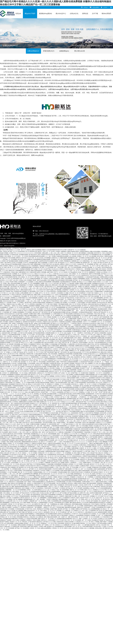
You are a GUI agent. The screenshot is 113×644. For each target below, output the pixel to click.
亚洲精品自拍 (17, 296)
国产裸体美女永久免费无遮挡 (94, 311)
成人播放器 (40, 448)
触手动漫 (100, 315)
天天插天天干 (75, 514)
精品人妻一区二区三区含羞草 (46, 330)
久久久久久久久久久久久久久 (77, 347)
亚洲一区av (20, 503)
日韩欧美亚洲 (33, 272)
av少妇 (86, 413)
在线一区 (79, 376)
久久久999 (38, 331)
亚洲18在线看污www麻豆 (97, 376)
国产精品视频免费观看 (39, 333)
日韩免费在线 (36, 267)
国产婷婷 (109, 487)
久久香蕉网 (3, 261)
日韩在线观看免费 (27, 471)
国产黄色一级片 (108, 298)
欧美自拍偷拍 (86, 376)
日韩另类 (18, 495)
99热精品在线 (87, 504)
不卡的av (102, 346)
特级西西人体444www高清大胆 (99, 303)
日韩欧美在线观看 (17, 275)
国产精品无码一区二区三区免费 (42, 379)
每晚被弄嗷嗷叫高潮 (30, 427)
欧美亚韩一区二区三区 (91, 351)
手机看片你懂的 (14, 282)
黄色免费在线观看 (52, 400)
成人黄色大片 (42, 442)
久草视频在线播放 (98, 291)
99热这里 (25, 522)
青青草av (28, 317)
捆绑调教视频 (63, 346)
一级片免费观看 (70, 423)
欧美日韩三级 (28, 330)
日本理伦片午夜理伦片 (61, 376)
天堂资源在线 (63, 439)
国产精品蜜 (48, 327)
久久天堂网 (14, 352)
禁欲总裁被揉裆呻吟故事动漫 (8, 290)
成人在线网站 (103, 357)
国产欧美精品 (103, 467)
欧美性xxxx (61, 514)
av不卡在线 (110, 496)
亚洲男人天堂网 (59, 261)
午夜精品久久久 (78, 266)
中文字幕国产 (39, 450)
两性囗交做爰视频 (43, 263)
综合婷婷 (31, 309)
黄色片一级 (3, 336)
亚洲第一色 (32, 287)
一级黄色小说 (14, 306)
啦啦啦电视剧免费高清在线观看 (37, 256)
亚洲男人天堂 (18, 378)
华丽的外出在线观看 (37, 443)
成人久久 (106, 400)
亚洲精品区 (44, 523)
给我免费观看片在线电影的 (14, 375)
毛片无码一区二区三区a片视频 (51, 288)
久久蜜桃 (69, 344)
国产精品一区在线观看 (19, 421)
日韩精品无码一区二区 (86, 434)
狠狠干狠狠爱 (27, 503)
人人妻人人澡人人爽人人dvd (35, 288)
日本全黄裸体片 (99, 287)
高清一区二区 (58, 381)
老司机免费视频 (102, 506)
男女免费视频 (21, 447)
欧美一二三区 (6, 410)
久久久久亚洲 (15, 343)
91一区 (107, 426)
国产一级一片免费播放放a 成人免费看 (54, 504)
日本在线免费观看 (67, 331)
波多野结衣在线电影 (76, 306)
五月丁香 (52, 525)
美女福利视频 (68, 527)
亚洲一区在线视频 (38, 309)
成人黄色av (28, 384)
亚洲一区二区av (6, 279)
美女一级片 (3, 330)
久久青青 (51, 397)
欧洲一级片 (16, 426)
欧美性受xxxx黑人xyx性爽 (93, 387)
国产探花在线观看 (28, 339)
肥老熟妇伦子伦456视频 (59, 271)
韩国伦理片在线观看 (108, 394)
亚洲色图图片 (75, 312)
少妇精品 (58, 251)
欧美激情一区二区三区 (54, 336)
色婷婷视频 (34, 496)
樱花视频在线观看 (19, 338)
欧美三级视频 (26, 488)
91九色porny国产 (63, 266)
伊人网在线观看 (15, 279)
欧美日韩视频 (109, 514)
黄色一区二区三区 (13, 407)
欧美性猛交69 (4, 258)
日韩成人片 (4, 371)
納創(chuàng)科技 (9, 246)
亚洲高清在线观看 (40, 327)
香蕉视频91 (65, 408)
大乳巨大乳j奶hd (95, 504)
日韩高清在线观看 (53, 279)
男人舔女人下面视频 (94, 522)
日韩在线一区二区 (108, 272)
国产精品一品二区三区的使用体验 (16, 251)
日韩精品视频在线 (92, 445)
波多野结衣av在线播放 (41, 427)
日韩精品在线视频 (70, 309)
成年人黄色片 (64, 365)
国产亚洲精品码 (40, 416)
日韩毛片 (59, 453)
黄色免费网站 (69, 279)
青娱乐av (96, 312)
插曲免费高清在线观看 (63, 256)
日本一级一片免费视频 (88, 477)
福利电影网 (22, 407)
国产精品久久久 (24, 287)
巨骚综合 (97, 293)
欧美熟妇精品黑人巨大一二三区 (63, 407)
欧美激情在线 (99, 455)
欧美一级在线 (4, 251)
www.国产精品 (47, 269)
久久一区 (35, 290)
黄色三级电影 (54, 304)
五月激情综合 (50, 442)
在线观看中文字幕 (46, 355)
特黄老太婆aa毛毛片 (70, 269)
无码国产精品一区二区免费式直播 (103, 259)
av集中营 (25, 423)
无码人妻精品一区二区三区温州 (12, 256)
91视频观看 (94, 322)
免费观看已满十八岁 (77, 261)
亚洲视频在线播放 (103, 456)
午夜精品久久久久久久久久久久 (11, 431)
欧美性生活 (64, 277)
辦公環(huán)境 (80, 51)
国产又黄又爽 (104, 392)
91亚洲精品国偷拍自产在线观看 (68, 282)
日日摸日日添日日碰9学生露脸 (46, 290)
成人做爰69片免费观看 (70, 367)
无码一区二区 (32, 359)
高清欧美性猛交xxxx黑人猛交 (17, 299)
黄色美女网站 (18, 442)
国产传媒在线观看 (55, 379)
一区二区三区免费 (36, 299)
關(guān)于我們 (30, 14)
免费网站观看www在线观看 (82, 346)
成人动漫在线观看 (9, 523)
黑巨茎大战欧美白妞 (8, 434)
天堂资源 (89, 405)
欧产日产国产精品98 (91, 339)
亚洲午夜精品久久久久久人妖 (42, 490)
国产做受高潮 (35, 367)
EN (111, 7)
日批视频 (80, 370)
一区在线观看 (76, 386)
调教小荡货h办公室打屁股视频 (101, 421)
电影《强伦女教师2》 (14, 381)
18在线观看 (60, 293)
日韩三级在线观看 (30, 327)
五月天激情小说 (24, 309)
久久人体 (61, 448)
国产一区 (90, 368)
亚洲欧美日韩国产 (85, 466)
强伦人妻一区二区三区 (101, 258)
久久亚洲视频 (17, 331)
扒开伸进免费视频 (100, 411)
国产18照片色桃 (78, 355)
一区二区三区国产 (31, 335)
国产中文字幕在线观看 (101, 375)
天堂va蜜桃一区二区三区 (27, 296)
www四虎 (19, 311)
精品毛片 (40, 251)
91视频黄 (72, 477)
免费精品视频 (37, 264)
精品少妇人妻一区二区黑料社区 (70, 343)
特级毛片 (2, 466)
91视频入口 (49, 471)
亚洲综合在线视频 (69, 522)
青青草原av (53, 291)
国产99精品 (44, 459)
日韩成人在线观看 (24, 370)
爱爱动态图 (55, 285)
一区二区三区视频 (32, 453)
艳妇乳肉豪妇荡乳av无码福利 (16, 519)
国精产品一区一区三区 (99, 407)
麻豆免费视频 (82, 253)
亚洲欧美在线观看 (54, 437)
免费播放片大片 (73, 351)
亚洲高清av (104, 387)
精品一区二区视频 (57, 296)
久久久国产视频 (74, 391)
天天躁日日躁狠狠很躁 (78, 277)
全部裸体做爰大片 (49, 395)
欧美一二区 (81, 525)
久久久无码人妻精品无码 (87, 259)
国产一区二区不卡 (88, 491)
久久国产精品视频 (31, 418)
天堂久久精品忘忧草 (107, 253)
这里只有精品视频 (96, 336)
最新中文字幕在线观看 (95, 274)
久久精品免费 (9, 501)
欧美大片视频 (95, 269)
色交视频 (58, 466)
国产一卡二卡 (55, 335)
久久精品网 (84, 295)
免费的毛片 (68, 451)
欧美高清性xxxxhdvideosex (90, 323)
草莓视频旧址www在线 (98, 283)
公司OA (105, 7)
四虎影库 (69, 315)
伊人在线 (96, 363)
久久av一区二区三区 (88, 319)
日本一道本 (15, 359)
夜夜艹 (95, 299)
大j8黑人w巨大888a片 (49, 347)
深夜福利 (85, 263)
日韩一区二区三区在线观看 (97, 341)
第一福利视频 (10, 330)
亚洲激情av (82, 392)
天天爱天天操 (64, 336)
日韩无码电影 (38, 253)
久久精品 (36, 282)
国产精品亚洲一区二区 (105, 312)
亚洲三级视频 (51, 280)
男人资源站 (93, 474)
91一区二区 (37, 523)
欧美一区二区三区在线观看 (93, 517)
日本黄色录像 (68, 416)
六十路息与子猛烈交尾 (16, 295)
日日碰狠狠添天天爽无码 (35, 344)
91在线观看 (5, 432)
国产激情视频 (58, 290)
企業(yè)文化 (74, 14)
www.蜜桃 (59, 387)
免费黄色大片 (17, 477)
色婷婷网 (92, 287)
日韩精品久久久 (107, 383)
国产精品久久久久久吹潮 (106, 261)
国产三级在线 (95, 333)
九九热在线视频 (44, 357)
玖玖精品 (17, 293)
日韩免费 (71, 266)
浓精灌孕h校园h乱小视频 (86, 251)
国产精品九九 (65, 411)
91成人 (9, 439)
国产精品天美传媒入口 (34, 351)
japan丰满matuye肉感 (76, 352)
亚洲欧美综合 (94, 439)
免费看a (82, 283)
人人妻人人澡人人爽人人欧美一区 (57, 253)
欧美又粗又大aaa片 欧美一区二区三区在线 (32, 258)
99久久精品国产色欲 (8, 291)
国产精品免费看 (89, 389)
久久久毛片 (66, 347)
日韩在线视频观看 (33, 298)
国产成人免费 (100, 266)
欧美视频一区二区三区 (99, 301)
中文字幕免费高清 (72, 272)
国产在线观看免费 (105, 317)
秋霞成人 (25, 453)
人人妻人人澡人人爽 (13, 474)
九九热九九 (40, 512)
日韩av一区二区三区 (91, 418)
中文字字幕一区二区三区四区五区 (17, 445)
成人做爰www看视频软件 (106, 363)
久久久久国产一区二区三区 (73, 271)
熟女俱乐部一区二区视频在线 (25, 259)
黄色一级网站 (77, 320)
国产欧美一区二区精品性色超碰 (90, 306)
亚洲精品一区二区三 (10, 397)
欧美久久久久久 (61, 431)
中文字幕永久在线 (65, 379)
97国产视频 (19, 423)
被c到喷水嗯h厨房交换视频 (42, 383)
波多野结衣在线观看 (85, 285)
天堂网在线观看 (86, 482)
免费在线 (61, 432)
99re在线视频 (12, 258)
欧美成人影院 (90, 291)
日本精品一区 (15, 303)
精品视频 (3, 320)
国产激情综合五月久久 (105, 397)
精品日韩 (104, 328)
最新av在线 (104, 352)
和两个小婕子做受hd (6, 263)
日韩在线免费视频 (106, 389)
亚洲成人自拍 (23, 280)
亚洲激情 (10, 319)
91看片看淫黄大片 (43, 477)
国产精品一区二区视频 (54, 427)
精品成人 (45, 443)
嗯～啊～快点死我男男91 (14, 328)
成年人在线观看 (14, 410)
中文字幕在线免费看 (76, 267)
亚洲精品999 (95, 467)
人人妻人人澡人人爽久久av (25, 432)
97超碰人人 (61, 447)
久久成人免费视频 (42, 346)
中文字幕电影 (77, 259)
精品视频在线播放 (63, 499)
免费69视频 (9, 490)
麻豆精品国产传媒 (55, 415)
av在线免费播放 (10, 413)
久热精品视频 (90, 253)
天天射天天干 (64, 415)
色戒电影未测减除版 (25, 269)
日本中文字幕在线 (23, 415)
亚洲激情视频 (60, 416)
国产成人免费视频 (38, 347)
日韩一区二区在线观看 (59, 421)
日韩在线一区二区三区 (72, 253)
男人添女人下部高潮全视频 (78, 339)
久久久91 (78, 275)
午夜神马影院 (65, 255)
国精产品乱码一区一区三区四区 (81, 400)
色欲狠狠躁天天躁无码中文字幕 (97, 378)
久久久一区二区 (104, 293)
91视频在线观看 (69, 320)
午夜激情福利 (87, 288)
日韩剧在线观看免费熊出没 (35, 415)
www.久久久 (25, 469)
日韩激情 (79, 371)
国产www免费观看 (67, 317)
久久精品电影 (71, 283)
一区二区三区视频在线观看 (28, 383)
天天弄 (43, 295)
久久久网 (26, 519)
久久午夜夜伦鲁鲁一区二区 (58, 389)
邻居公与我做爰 (47, 317)
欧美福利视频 (69, 354)
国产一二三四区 (58, 442)
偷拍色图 (78, 367)
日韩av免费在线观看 (88, 527)
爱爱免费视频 (56, 282)
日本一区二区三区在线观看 (104, 322)
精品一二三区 (4, 387)
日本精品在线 (30, 507)
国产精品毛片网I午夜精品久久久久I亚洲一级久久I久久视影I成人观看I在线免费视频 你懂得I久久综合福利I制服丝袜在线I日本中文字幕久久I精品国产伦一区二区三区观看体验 (43, 250)
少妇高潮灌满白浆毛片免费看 (62, 503)
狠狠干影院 (50, 272)
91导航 (95, 431)
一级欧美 (91, 443)
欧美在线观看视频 (68, 259)
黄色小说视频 (4, 287)
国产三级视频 (13, 312)
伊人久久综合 (24, 349)
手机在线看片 (68, 447)
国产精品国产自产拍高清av (35, 322)
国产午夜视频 (13, 461)
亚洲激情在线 (77, 429)
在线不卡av (33, 371)
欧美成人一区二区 (95, 488)
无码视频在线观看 (55, 365)
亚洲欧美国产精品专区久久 (66, 335)
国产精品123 (101, 263)
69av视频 (94, 520)
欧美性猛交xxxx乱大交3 (80, 314)
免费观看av (64, 251)
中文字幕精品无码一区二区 (83, 439)
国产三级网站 (67, 448)
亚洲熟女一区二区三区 (83, 256)
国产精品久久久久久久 (27, 477)
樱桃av (5, 443)
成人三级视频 (67, 339)
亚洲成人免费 (43, 527)
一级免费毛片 (9, 309)
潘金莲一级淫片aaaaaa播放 (40, 280)
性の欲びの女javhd (29, 355)
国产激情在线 (57, 255)
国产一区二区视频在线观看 (70, 319)
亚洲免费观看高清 (20, 271)
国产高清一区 (99, 499)
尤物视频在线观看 (34, 370)
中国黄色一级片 (86, 336)
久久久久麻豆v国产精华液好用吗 (51, 450)
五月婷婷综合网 (14, 255)
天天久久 (93, 482)
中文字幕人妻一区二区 (39, 399)
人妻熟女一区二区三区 (86, 290)
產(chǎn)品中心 (61, 14)
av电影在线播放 (93, 315)
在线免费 (9, 303)
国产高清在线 (96, 403)
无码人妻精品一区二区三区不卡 (26, 277)
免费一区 (36, 362)
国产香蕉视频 (33, 346)
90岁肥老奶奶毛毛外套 (6, 274)
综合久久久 (76, 519)
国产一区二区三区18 (94, 317)
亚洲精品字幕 (30, 445)
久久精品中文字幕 (53, 263)
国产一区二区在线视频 (87, 469)
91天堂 (12, 455)
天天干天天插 (85, 352)
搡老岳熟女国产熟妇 (92, 391)
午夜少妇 (59, 483)
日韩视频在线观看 (53, 328)
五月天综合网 (85, 503)
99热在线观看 (9, 383)
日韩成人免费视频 (23, 306)
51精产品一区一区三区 (56, 319)
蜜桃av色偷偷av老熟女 (73, 251)
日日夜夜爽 (108, 341)
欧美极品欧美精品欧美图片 (86, 312)
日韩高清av (6, 339)
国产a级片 (102, 290)
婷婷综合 (96, 319)
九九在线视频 (30, 282)
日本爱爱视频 (76, 368)
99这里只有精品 (97, 282)
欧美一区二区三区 (24, 279)
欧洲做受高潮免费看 (73, 362)
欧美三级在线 (103, 269)
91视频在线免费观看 (35, 279)
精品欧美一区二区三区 (92, 419)
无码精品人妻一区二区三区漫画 (8, 517)
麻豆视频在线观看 (76, 315)
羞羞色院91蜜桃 (6, 333)
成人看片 (42, 287)
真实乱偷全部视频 (16, 283)
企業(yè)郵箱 (96, 7)
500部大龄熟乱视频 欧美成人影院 (69, 471)
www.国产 (74, 288)
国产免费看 (62, 349)
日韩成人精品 (15, 272)
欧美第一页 (89, 279)
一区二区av (88, 523)
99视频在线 (12, 379)
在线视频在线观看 (43, 440)
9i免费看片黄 (79, 263)
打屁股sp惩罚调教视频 (45, 266)
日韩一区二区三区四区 (84, 496)
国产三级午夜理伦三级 (14, 287)
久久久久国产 (9, 280)
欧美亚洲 (32, 304)
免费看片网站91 (102, 399)
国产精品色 (84, 304)
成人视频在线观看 (108, 511)
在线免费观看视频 (61, 307)
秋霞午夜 (52, 371)
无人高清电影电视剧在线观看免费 (42, 410)
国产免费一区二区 (34, 469)
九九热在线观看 (31, 363)
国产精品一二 (70, 325)
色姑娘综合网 (6, 295)
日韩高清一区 (33, 528)
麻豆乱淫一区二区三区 (107, 349)
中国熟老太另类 (83, 296)
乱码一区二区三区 (18, 501)
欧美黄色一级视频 (52, 477)
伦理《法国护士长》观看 (100, 335)
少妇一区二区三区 (95, 261)
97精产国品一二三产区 (12, 419)
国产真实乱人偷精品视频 (35, 408)
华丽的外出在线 (11, 304)
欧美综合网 (103, 413)
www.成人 (109, 384)
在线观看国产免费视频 (34, 306)
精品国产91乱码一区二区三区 (48, 307)
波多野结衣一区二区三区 (97, 471)
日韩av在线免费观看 (31, 320)
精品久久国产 (18, 459)
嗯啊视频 (105, 442)
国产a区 (76, 296)
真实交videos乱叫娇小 (9, 301)
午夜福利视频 (27, 434)
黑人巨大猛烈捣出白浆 (31, 251)
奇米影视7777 (83, 368)
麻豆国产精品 (28, 303)
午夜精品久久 (72, 515)
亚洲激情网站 (103, 333)
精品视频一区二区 (92, 267)
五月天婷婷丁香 (102, 496)
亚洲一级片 (86, 480)
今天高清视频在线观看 (43, 371)
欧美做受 (109, 335)
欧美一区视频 (65, 351)
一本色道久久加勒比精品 (52, 499)
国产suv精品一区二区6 (37, 269)
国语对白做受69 (20, 376)
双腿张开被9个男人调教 (8, 487)
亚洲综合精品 (23, 527)
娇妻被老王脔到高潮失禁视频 (99, 271)
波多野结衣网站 (96, 279)
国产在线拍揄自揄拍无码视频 (58, 312)
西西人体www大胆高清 (64, 306)
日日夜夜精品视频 (73, 418)
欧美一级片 (48, 298)
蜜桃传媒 (58, 277)
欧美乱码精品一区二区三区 (78, 517)
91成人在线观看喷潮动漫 (48, 407)
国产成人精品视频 (84, 386)
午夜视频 (48, 335)
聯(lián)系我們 (106, 14)
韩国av (70, 277)
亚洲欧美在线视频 (35, 424)
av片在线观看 (31, 397)
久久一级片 (48, 256)
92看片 (25, 336)
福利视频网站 (24, 400)
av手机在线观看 (54, 306)
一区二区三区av (21, 387)
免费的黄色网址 (33, 373)
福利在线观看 (54, 517)
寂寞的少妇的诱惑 (5, 255)
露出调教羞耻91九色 (95, 352)
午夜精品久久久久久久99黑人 (68, 402)
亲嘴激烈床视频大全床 (50, 416)
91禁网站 (42, 275)
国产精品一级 (44, 336)
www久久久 (16, 309)
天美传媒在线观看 (88, 301)
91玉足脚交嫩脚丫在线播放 (99, 355)
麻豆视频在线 (16, 349)
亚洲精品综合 (99, 347)
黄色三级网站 (23, 506)
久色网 (43, 447)
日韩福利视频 (45, 339)
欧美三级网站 (98, 389)
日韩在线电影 (41, 451)
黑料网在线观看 (24, 325)
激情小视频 (47, 517)
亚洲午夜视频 (41, 496)
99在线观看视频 (52, 434)
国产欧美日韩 (70, 419)
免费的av (8, 311)
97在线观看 (19, 263)
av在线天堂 (54, 463)
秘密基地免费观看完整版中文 (22, 487)
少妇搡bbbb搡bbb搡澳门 (17, 355)
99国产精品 (85, 437)
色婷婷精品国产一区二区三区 (62, 395)
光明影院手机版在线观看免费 (90, 456)
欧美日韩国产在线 (26, 375)
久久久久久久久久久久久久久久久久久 (92, 371)
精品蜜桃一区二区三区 (29, 365)
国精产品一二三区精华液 (70, 323)
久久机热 (6, 379)
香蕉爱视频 (66, 461)
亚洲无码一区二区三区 (96, 328)
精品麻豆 (63, 280)
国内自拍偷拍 (29, 407)
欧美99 (75, 394)
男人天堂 (94, 298)
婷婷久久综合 (68, 528)
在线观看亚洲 (52, 387)
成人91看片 (69, 307)
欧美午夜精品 (79, 495)
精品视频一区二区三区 (100, 296)
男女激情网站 (38, 525)
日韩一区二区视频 (59, 487)
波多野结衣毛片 (86, 275)
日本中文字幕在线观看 (8, 418)
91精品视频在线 (49, 496)
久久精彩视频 (6, 312)
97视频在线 (51, 381)
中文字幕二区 (33, 488)
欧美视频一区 (27, 261)
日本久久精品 (58, 343)
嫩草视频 (87, 399)
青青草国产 (17, 413)
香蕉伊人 (62, 269)
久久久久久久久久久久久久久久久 (25, 253)
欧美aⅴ (18, 290)
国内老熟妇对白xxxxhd (9, 389)
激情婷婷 (25, 322)
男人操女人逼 (44, 411)
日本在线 (43, 471)
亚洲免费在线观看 (50, 333)
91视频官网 (92, 373)
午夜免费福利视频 (61, 359)
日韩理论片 (35, 330)
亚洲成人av (99, 272)
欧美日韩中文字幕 (58, 391)
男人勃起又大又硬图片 (28, 311)
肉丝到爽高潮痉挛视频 (9, 285)
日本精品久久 (96, 290)
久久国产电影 (87, 451)
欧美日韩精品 (55, 266)
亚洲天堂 (91, 413)
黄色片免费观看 (12, 467)
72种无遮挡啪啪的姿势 (100, 343)
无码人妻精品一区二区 (75, 274)
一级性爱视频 (87, 269)
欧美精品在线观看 (80, 389)
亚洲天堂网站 (106, 466)
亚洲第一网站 (7, 283)
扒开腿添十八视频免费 (44, 463)
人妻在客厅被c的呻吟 (35, 378)
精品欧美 (75, 279)
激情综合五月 (41, 373)
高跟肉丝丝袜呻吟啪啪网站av (27, 514)
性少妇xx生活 (55, 269)
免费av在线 (16, 319)
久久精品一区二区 (50, 315)
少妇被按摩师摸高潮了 (18, 395)
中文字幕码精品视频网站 (40, 464)
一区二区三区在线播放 (94, 367)
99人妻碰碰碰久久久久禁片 (102, 330)
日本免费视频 (47, 258)
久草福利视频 (90, 327)
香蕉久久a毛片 (71, 439)
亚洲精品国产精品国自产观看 (20, 315)
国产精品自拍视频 (82, 403)
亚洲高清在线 (85, 274)
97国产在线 (91, 296)
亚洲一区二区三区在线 (49, 251)
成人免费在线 (86, 287)
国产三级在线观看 (5, 464)
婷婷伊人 (68, 463)
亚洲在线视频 (15, 463)
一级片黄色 (58, 411)
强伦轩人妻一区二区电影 (98, 288)
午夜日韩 (24, 295)
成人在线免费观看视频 (94, 509)
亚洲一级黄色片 (64, 301)
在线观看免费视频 (52, 498)
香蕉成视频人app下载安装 (56, 339)
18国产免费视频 (37, 407)
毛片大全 (57, 456)
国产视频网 (84, 320)
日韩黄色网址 (20, 323)
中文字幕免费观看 (90, 347)
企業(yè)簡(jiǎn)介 (107, 46)
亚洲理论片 (41, 298)
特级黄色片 (90, 357)
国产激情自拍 (103, 319)
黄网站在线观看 (109, 256)
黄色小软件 (72, 275)
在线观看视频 (73, 370)
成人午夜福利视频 (16, 346)
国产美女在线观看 (93, 331)
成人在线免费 (73, 256)
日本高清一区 (32, 352)
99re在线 (85, 267)
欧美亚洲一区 (27, 391)
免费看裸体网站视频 (26, 267)
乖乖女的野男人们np (58, 435)
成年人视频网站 (89, 363)
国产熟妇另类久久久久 (51, 287)
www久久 (90, 320)
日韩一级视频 (78, 287)
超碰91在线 (30, 295)
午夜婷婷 (91, 426)
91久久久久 (40, 439)
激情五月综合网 (13, 432)
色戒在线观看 (65, 370)
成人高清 (110, 328)
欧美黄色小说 (51, 527)
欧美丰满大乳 (84, 443)
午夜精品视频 (94, 285)
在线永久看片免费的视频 (42, 363)
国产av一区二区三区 (44, 293)
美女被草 (11, 477)
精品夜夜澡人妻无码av (80, 357)
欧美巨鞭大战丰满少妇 (6, 365)
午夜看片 (4, 331)
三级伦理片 (53, 293)
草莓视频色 (97, 413)
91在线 (14, 263)
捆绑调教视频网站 (35, 419)
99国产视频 (38, 355)
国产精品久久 (57, 351)
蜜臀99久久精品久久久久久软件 (68, 264)
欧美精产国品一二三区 (89, 495)
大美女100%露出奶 (14, 327)
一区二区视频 (47, 415)
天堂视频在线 (61, 485)
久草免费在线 (82, 397)
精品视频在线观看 (103, 309)
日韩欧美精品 (22, 354)
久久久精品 (72, 499)
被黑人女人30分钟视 (49, 368)
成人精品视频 (93, 256)
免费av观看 (45, 253)
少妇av (54, 331)
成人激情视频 (20, 511)
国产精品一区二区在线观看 (10, 259)
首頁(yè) (86, 7)
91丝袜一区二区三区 (83, 272)
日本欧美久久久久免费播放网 (42, 485)
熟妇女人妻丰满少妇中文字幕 (11, 354)
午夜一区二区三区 (47, 331)
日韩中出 (91, 421)
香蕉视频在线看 (33, 263)
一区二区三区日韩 (23, 288)
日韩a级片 (28, 299)
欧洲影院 (21, 261)
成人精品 (61, 338)
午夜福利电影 (90, 314)
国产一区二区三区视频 (78, 506)
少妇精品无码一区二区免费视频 (85, 264)
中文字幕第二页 (24, 408)
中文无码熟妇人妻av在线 (32, 312)
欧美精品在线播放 (90, 258)
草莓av (37, 287)
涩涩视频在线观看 (23, 255)
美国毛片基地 (14, 288)
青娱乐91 (97, 304)
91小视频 (66, 293)
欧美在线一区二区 (18, 336)
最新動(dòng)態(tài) (45, 14)
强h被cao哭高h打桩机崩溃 (102, 479)
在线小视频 (109, 301)
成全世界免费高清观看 (44, 323)
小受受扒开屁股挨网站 (80, 327)
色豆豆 (41, 405)
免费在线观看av (14, 399)
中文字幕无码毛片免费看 (51, 373)
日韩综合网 (96, 434)
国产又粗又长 (28, 395)
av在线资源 (28, 367)
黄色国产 (61, 320)
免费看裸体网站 (35, 357)
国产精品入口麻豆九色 (41, 277)
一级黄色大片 (46, 507)
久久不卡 (88, 298)
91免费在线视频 (57, 370)
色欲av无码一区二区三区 (29, 341)
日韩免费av (7, 298)
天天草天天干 (40, 359)
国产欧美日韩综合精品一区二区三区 (48, 474)
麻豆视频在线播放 (32, 315)
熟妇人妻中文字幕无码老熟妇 (78, 291)
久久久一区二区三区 (84, 359)
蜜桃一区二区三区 (104, 295)
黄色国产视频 (19, 339)
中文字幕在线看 (40, 456)
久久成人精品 (35, 261)
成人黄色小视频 (63, 327)
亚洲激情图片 (22, 282)
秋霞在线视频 (20, 482)
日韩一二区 (98, 381)
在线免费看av (86, 488)
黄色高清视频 (64, 466)
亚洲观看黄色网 (90, 394)
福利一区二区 (18, 371)
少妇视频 (89, 467)
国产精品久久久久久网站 (8, 450)
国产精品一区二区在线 (42, 325)
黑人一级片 (11, 403)
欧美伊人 (60, 498)
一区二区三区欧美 (87, 355)
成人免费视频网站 (42, 498)
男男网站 (13, 298)
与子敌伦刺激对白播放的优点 (35, 522)
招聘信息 (85, 14)
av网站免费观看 (24, 293)
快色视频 (5, 519)
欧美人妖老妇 (48, 296)
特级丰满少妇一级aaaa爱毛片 (19, 475)
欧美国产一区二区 (29, 523)
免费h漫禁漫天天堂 (24, 272)
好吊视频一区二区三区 (11, 367)
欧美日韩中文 (98, 253)
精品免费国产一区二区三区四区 (32, 307)
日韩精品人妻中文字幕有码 (74, 299)
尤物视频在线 (61, 354)
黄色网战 (37, 394)
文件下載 (95, 14)
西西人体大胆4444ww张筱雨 (80, 344)
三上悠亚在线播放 (81, 303)
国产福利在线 (72, 336)
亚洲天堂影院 (32, 325)
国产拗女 (43, 386)
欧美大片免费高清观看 (53, 346)
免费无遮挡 (7, 306)
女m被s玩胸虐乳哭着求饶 (11, 277)
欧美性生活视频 (108, 288)
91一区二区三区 (60, 333)
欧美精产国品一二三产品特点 (40, 328)
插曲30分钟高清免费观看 (45, 282)
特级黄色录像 (30, 354)
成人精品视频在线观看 (51, 275)
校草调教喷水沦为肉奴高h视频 (92, 379)
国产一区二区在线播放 (11, 525)
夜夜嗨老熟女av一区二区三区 (82, 474)
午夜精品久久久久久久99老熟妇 (104, 423)
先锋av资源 (91, 304)
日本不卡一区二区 (58, 272)
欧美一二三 (87, 341)
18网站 (76, 483)
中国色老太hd (79, 269)
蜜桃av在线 (48, 285)
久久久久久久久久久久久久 (13, 269)
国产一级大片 (58, 405)
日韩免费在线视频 (22, 363)
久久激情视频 (98, 477)
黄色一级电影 (34, 323)
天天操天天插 (90, 293)
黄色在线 (103, 487)
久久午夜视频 (44, 397)
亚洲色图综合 (36, 471)
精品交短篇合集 (49, 351)
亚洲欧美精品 (86, 261)
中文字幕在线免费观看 (77, 432)
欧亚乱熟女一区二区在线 (58, 298)
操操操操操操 (75, 413)
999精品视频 (66, 391)
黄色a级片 (7, 405)
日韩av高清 (71, 287)
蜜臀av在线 (10, 331)
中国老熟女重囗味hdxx (55, 363)
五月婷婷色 (66, 360)
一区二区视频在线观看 (92, 397)
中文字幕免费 (72, 303)
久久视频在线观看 (63, 258)
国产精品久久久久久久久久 (71, 392)
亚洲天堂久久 (81, 512)
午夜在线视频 (109, 386)
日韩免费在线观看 (108, 291)
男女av (90, 403)
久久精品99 (78, 477)
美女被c (14, 511)
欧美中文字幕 (17, 455)
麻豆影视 (60, 509)
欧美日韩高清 (79, 328)
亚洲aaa (24, 264)
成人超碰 (15, 365)
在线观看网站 (60, 392)
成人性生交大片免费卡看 (97, 275)
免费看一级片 (44, 283)
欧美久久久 (53, 453)
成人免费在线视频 (44, 387)
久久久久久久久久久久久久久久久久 (41, 319)
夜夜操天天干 (39, 475)
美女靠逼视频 (48, 311)
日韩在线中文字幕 (94, 346)
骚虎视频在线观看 (72, 399)
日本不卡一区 (86, 322)
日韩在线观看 (75, 381)
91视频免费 (43, 424)
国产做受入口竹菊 (97, 442)
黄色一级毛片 (42, 432)
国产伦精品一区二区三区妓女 (51, 338)
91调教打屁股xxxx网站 (35, 314)
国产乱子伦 (46, 475)
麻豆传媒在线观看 (92, 483)
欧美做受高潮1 (99, 459)
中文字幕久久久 (51, 277)
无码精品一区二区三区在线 (16, 307)
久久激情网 (39, 341)
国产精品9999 (20, 467)
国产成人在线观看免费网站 (102, 344)
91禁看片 (36, 405)
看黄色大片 (3, 303)
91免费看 (105, 429)
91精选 (85, 354)
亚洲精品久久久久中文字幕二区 (72, 434)
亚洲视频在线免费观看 (68, 501)
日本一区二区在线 (27, 275)
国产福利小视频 (21, 512)
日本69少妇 (10, 426)
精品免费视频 (8, 357)
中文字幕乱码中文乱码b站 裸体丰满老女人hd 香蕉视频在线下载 (85, 255)
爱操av (98, 349)
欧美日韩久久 (75, 384)
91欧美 (65, 272)
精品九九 (51, 487)
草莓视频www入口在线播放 (53, 303)
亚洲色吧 (16, 291)
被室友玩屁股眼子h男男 (73, 378)
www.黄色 (71, 296)
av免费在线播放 (33, 451)
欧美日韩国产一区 (62, 299)
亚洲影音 (64, 355)
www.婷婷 (69, 482)
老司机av (105, 264)
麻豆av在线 (102, 331)
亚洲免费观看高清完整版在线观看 (42, 259)
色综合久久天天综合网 (76, 427)
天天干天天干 (82, 467)
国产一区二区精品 (92, 263)
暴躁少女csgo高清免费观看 (89, 349)
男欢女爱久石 (10, 338)
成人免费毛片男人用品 (70, 371)
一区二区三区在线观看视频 (89, 475)
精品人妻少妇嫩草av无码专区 (33, 392)
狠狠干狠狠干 (14, 435)
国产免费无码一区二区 (46, 403)
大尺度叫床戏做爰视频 (80, 383)
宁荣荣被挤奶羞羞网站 (63, 275)
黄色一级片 (60, 367)
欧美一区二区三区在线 (72, 359)
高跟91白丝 (11, 408)
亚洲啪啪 (30, 280)
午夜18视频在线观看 (63, 304)
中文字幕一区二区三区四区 (25, 410)
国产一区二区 (26, 304)
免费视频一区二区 (101, 480)
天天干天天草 (8, 315)
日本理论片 (56, 349)
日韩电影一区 (80, 365)
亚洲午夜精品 (88, 333)
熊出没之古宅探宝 (36, 386)
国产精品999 (94, 472)
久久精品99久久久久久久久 (27, 274)
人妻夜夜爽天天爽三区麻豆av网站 (57, 357)
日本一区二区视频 (5, 352)
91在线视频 (66, 479)
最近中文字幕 (17, 485)
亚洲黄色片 (30, 520)
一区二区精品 (85, 410)
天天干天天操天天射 (62, 520)
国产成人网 (99, 383)
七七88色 (94, 384)
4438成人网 (27, 323)
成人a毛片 (16, 280)
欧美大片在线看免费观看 (62, 295)
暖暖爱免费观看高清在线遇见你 (30, 442)
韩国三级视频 (10, 442)
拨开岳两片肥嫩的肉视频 (53, 429)
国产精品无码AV (33, 255)
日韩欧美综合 (7, 272)
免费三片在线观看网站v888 (37, 343)
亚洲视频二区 (16, 274)
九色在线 (81, 485)
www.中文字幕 (11, 351)
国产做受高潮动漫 (35, 495)
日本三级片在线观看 (19, 515)
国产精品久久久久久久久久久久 (77, 442)
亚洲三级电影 (68, 506)
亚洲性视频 (59, 331)
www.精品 (88, 303)
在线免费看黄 (107, 373)
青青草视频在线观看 (54, 325)
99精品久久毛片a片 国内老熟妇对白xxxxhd (20, 266)
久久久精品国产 (72, 426)
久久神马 (34, 384)
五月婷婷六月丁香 (96, 432)
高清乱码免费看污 (84, 343)
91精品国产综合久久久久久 (55, 360)
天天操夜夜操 (59, 347)
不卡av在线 (77, 443)
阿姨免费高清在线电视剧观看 (59, 426)
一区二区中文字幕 (52, 523)
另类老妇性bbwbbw (83, 408)
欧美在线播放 (97, 251)
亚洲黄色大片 (51, 384)
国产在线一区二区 (35, 461)
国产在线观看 (95, 501)
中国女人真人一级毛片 (79, 335)
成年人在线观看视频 (21, 285)
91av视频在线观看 (20, 301)
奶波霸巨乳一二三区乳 (22, 351)
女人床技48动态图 (52, 424)
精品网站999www (104, 354)
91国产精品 (103, 504)
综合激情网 (9, 395)
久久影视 (23, 335)
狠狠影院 (100, 437)
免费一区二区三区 (56, 311)
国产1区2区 (99, 511)
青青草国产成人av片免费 (19, 320)
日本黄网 (106, 431)
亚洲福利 (6, 266)
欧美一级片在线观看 (96, 280)
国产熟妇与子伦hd (11, 427)
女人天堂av (6, 282)
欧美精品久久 (61, 328)
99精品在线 (85, 266)
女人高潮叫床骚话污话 (22, 298)
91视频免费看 (93, 338)
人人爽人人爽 (22, 435)
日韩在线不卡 (26, 378)
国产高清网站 (64, 303)
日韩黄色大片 (28, 443)
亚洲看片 (54, 256)
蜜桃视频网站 (82, 279)
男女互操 (108, 290)
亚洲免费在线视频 (78, 354)
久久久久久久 (21, 392)
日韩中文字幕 (41, 315)
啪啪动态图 (110, 319)
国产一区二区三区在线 (41, 501)
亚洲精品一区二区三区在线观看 (63, 384)
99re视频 (6, 322)
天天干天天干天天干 (87, 299)
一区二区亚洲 (25, 256)
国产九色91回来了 (28, 405)
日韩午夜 (45, 405)
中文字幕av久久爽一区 (103, 418)
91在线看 (40, 480)
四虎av (99, 267)
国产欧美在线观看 (39, 368)
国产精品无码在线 (69, 298)
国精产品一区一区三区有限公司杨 (12, 362)
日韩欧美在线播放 (50, 399)
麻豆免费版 (32, 416)
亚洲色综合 (54, 258)
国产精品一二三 (105, 314)
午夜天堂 (33, 487)
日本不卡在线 (40, 291)
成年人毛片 (58, 440)
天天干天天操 (40, 352)
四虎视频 (72, 363)
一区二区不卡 (92, 266)
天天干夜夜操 (101, 448)
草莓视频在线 (67, 261)
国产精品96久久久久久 (64, 263)
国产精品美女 (63, 283)
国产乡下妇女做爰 (39, 296)
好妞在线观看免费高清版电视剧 (14, 341)
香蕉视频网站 (21, 312)
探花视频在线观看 (29, 411)
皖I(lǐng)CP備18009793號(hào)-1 (10, 243)
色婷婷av (38, 397)
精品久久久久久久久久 (40, 274)
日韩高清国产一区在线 (38, 395)
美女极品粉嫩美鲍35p (61, 399)
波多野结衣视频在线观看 (39, 303)
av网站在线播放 (97, 368)
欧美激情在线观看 (98, 320)
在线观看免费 (77, 325)
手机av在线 (97, 314)
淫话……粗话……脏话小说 (79, 311)
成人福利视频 (18, 418)
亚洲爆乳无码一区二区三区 (47, 402)
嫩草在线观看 (88, 283)
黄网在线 (19, 258)
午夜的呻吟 (10, 336)
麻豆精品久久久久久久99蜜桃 (85, 282)
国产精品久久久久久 (26, 328)
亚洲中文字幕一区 (42, 384)
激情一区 (79, 426)
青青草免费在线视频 (62, 287)
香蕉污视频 (36, 402)
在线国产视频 (54, 509)
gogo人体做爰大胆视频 (59, 423)
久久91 (91, 400)
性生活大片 (79, 336)
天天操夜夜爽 (92, 511)
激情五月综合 (91, 344)
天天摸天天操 (98, 394)
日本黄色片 (57, 397)
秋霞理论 (81, 413)
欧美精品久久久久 (50, 295)
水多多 (35, 509)
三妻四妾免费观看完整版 (46, 479)
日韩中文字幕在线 (99, 440)
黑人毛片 (22, 327)
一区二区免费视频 (67, 453)
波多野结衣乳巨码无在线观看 (47, 261)
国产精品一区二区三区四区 (40, 360)
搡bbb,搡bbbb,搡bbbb (75, 503)
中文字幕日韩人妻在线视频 (76, 301)
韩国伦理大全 (84, 459)
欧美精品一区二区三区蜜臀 (76, 464)
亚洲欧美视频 (67, 410)
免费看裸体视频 (14, 373)
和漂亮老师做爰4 (91, 383)
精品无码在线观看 (49, 343)
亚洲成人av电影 (45, 306)
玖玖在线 (57, 341)
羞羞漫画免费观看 (23, 399)
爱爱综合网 (86, 328)
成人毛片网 (27, 467)
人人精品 (38, 447)
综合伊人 (56, 496)
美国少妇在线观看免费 (88, 424)
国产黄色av (84, 453)
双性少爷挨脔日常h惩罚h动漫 (45, 255)
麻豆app (8, 264)
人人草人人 (50, 274)
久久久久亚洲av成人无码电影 (87, 360)
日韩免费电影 (105, 251)
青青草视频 (4, 511)
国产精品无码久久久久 (93, 354)
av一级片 (100, 431)
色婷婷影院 (5, 477)
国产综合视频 (63, 493)
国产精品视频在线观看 (12, 261)
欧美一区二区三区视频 (48, 341)
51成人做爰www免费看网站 (29, 439)
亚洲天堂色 (65, 296)
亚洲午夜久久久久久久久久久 (61, 274)
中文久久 (90, 490)
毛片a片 (85, 370)
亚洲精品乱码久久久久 (37, 317)
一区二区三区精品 (23, 373)
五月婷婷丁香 (12, 253)
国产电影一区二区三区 (9, 429)
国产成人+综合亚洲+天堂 (6, 485)
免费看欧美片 (92, 272)
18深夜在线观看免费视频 (66, 429)
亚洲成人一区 (30, 490)
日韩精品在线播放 (38, 472)
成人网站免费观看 (93, 309)
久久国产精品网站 (48, 271)
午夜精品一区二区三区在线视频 (63, 368)
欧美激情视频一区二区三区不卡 (80, 317)
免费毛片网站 (37, 295)
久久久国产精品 (29, 368)
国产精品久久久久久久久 (95, 307)
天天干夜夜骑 (85, 315)
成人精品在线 (56, 264)
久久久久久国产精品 (54, 283)
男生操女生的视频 (66, 311)
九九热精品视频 (54, 344)
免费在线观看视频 (70, 328)
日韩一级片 (67, 267)
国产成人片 (64, 397)
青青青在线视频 (61, 451)
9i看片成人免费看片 (53, 320)
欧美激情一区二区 (74, 290)
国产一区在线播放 (80, 258)
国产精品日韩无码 (101, 339)
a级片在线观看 (105, 279)
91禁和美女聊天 (73, 408)
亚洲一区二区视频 (34, 293)
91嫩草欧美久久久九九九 (105, 285)
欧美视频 (20, 391)
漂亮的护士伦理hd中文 (78, 407)
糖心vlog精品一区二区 (70, 333)
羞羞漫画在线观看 (23, 451)
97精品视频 (66, 442)
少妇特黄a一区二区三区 (31, 421)
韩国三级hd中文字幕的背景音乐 (51, 301)
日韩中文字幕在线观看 (92, 461)
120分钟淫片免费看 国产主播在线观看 (62, 469)
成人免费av (62, 279)
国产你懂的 (14, 333)
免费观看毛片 (29, 431)
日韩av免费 (61, 285)
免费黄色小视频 (108, 376)
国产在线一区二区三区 (80, 405)
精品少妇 (101, 453)
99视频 (77, 283)
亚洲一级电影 (12, 323)
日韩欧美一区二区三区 (85, 448)
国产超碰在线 (102, 419)
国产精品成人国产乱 (22, 352)
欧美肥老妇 (41, 488)
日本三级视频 (61, 463)
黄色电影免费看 (12, 387)
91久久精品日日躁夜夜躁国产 (35, 423)
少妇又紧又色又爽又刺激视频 (89, 325)
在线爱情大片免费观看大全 (16, 322)
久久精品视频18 (25, 346)
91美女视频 (85, 426)
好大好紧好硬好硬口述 (21, 479)
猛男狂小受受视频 (42, 272)
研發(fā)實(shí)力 (49, 51)
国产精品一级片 (98, 264)
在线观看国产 (66, 290)
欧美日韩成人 (101, 256)
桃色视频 (42, 499)
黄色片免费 (30, 264)
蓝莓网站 (17, 408)
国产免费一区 (108, 287)
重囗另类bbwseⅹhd (24, 360)
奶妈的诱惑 (93, 525)
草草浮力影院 (93, 399)
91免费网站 (23, 520)
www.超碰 (96, 426)
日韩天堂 (4, 514)
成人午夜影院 (107, 455)
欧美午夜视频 (43, 367)
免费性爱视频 (75, 448)
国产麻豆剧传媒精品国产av (72, 285)
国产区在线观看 (18, 434)
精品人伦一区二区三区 (42, 434)
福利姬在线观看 (109, 370)
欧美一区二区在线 (12, 392)
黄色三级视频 (45, 344)
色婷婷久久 (96, 357)
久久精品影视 (25, 416)
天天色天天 (26, 263)
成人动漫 (12, 293)
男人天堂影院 (44, 279)
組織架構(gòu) (64, 51)
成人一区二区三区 (49, 456)
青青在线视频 (69, 280)
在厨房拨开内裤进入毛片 (63, 291)
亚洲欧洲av (100, 483)
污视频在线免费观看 (85, 271)
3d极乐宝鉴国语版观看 (36, 271)
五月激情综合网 (76, 307)
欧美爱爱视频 (102, 306)
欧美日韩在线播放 (29, 376)
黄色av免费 (63, 325)
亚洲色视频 (20, 517)
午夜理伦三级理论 (76, 437)
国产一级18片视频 (59, 267)
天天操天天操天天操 (47, 264)
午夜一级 (7, 461)
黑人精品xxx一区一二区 (41, 381)
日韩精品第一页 (69, 511)
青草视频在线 (71, 258)
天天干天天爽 (46, 304)
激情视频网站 (37, 283)
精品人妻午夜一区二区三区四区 (12, 267)
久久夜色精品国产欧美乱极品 (92, 277)
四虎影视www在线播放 (65, 322)
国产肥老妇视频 (62, 344)
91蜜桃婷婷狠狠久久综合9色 (9, 363)
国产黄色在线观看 (68, 314)
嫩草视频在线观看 (69, 338)
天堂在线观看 (78, 423)
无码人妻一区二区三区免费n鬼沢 (78, 293)
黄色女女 (73, 263)
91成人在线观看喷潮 (34, 400)
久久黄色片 (53, 490)
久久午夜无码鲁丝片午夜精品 (17, 347)
